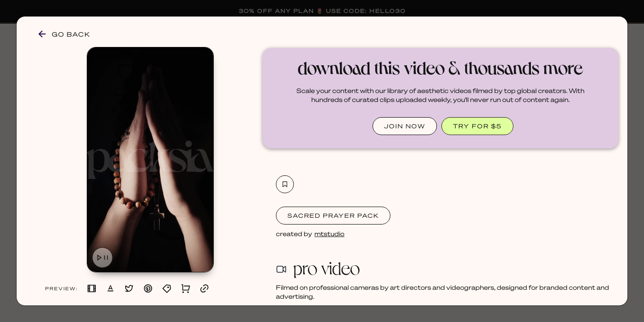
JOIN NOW (405, 126)
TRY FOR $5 (477, 126)
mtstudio (329, 233)
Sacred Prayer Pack (333, 215)
